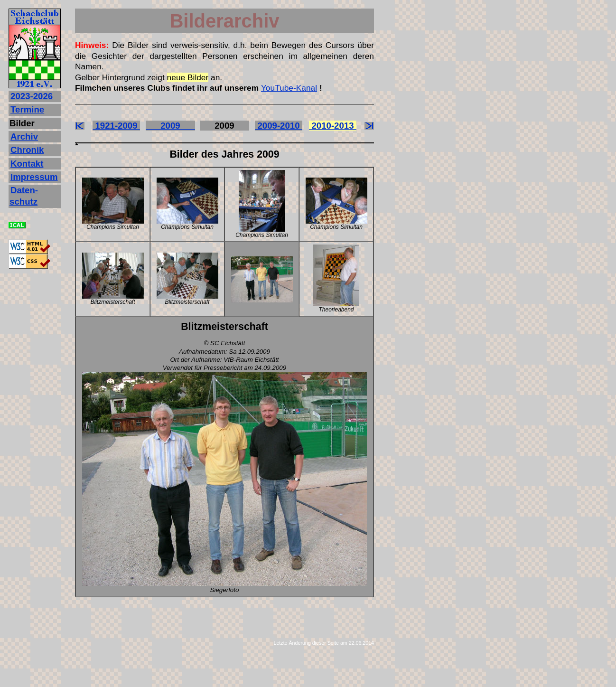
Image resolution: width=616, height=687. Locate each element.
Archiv (24, 136)
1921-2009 (116, 126)
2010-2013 (333, 126)
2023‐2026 (32, 96)
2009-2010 (279, 126)
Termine (27, 109)
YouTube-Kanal (289, 88)
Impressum (34, 177)
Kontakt (27, 164)
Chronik (27, 150)
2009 (170, 126)
